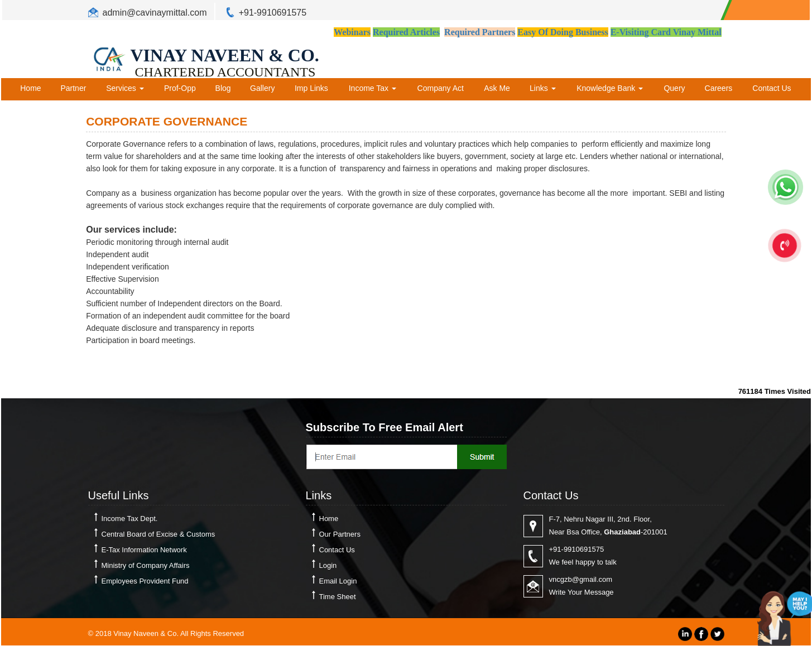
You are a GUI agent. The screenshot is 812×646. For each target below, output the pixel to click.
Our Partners (340, 534)
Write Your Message (582, 592)
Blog (223, 88)
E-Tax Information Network (144, 550)
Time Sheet (338, 597)
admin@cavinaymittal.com (155, 13)
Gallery (262, 88)
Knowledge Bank (610, 88)
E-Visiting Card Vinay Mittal (666, 32)
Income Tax (373, 88)
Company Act (441, 88)
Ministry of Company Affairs (146, 565)
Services (125, 88)
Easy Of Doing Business (563, 32)
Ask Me (497, 88)
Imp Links (311, 88)
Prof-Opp (180, 88)
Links (543, 88)
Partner (73, 88)
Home (30, 88)
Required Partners (480, 32)
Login (328, 565)
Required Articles (406, 32)
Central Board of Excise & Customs (158, 534)
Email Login (338, 581)
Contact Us (772, 88)
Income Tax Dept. (130, 519)
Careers (719, 88)
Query (674, 88)
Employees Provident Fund (145, 581)
